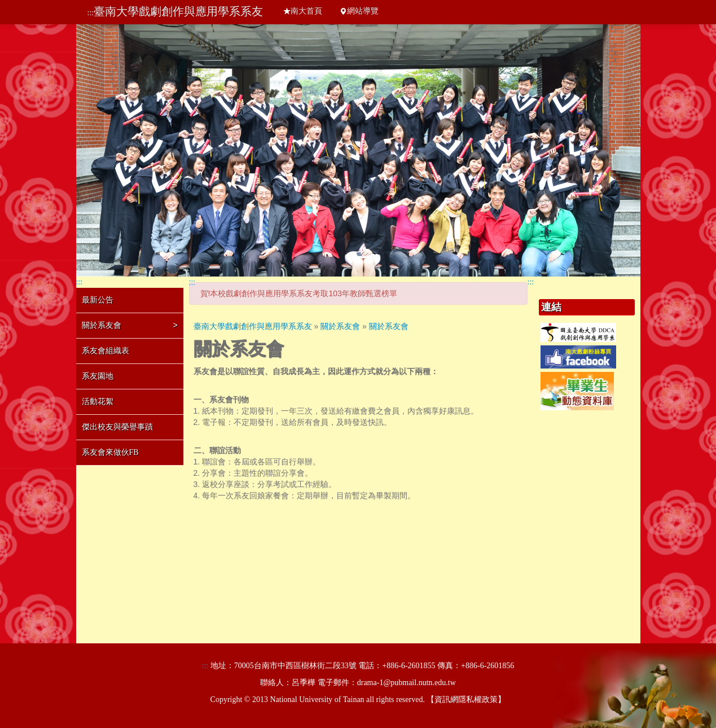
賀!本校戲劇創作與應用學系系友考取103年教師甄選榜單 (299, 293)
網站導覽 (359, 11)
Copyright (227, 700)
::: (91, 13)
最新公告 (98, 300)
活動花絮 (98, 402)
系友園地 (98, 376)
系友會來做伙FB (110, 452)
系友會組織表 (106, 351)
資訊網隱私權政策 (466, 700)
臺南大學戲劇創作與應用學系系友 (178, 11)
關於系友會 (130, 325)
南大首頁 (302, 11)
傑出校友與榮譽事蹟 (117, 427)
